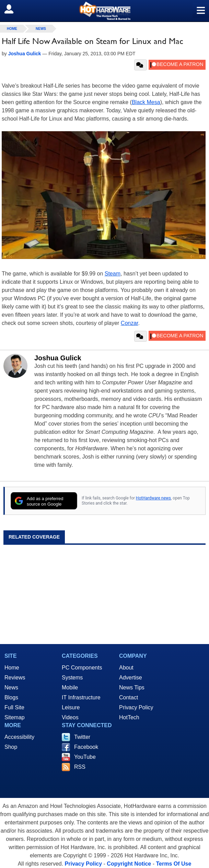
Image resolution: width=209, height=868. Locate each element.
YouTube (85, 757)
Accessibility (19, 737)
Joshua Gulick (58, 358)
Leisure (71, 707)
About (126, 668)
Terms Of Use (173, 864)
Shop (11, 747)
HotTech (129, 717)
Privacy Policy (136, 707)
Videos (70, 717)
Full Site (14, 707)
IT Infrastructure (81, 697)
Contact (129, 697)
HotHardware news (153, 498)
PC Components (82, 668)
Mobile (70, 687)
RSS (80, 767)
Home (12, 668)
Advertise (131, 678)
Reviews (15, 678)
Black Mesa (146, 102)
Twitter (82, 737)
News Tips (132, 687)
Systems (72, 678)
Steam (113, 274)
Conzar (130, 323)
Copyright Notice (129, 864)
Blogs (11, 697)
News (41, 29)
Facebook (86, 747)
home (12, 29)
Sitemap (15, 717)
